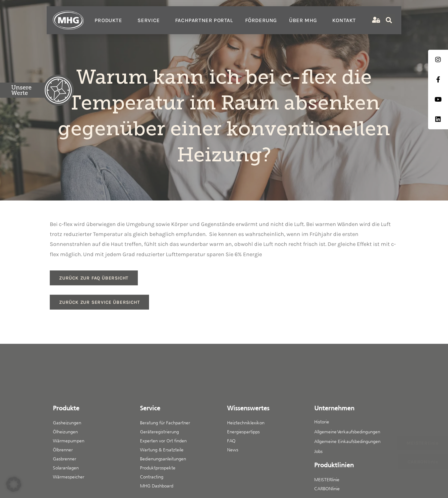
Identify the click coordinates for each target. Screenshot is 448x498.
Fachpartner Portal (204, 20)
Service (150, 20)
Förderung (261, 20)
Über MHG (305, 20)
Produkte (110, 20)
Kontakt (344, 20)
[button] (14, 484)
